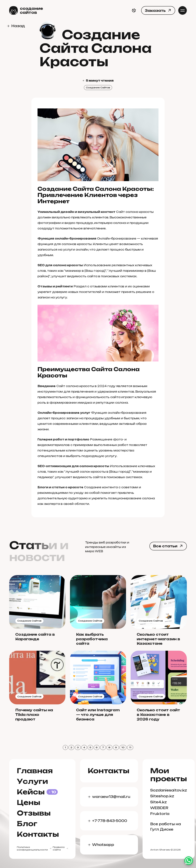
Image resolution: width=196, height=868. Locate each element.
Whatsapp (103, 845)
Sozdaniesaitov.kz (169, 790)
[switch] (134, 10)
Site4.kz (158, 802)
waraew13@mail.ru (111, 797)
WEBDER (159, 808)
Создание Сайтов (98, 87)
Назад (18, 26)
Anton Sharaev (160, 850)
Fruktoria (160, 814)
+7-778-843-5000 (110, 821)
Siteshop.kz (162, 796)
